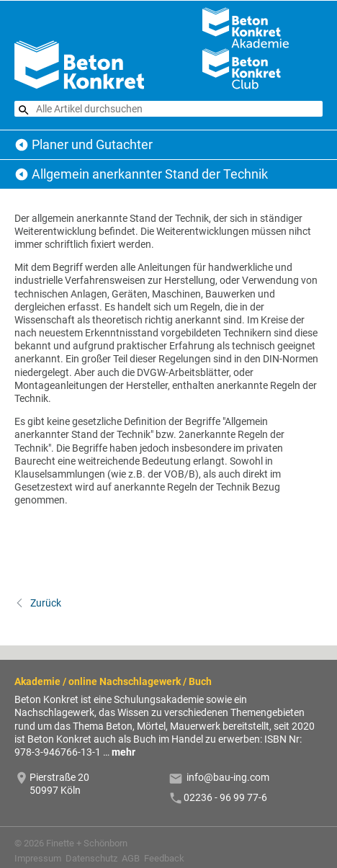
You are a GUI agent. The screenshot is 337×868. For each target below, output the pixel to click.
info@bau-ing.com (228, 777)
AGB (131, 858)
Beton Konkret (22, 145)
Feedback (164, 858)
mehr (123, 752)
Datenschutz (91, 858)
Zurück (45, 603)
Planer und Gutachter (92, 144)
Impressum (38, 858)
